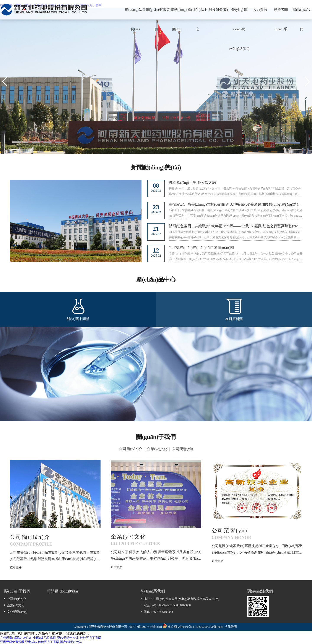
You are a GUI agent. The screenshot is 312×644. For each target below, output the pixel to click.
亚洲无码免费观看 (12, 642)
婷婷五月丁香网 (49, 642)
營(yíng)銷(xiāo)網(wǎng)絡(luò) (239, 14)
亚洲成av (31, 642)
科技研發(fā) (218, 10)
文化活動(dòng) (17, 612)
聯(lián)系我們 (302, 14)
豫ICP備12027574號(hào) (145, 627)
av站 (79, 642)
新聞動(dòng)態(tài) (177, 14)
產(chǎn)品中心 (198, 14)
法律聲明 (231, 627)
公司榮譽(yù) (182, 449)
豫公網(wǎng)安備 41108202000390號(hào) (196, 627)
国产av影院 (67, 642)
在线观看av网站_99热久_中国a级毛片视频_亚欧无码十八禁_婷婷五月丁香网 (51, 638)
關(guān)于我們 (156, 14)
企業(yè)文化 (157, 449)
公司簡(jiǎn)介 (131, 449)
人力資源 (260, 10)
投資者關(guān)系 (281, 14)
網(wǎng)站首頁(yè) (135, 14)
